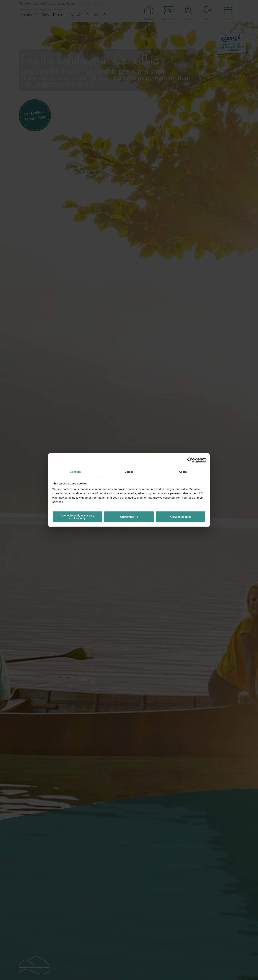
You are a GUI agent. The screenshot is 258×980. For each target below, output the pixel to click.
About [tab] (183, 472)
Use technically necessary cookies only (77, 517)
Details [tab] (129, 472)
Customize (129, 517)
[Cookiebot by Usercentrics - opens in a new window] (190, 460)
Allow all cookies (181, 517)
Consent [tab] (75, 472)
